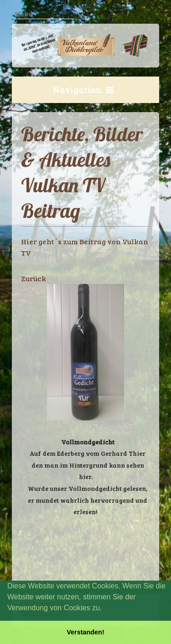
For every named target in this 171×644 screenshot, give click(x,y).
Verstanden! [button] (85, 632)
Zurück (34, 278)
